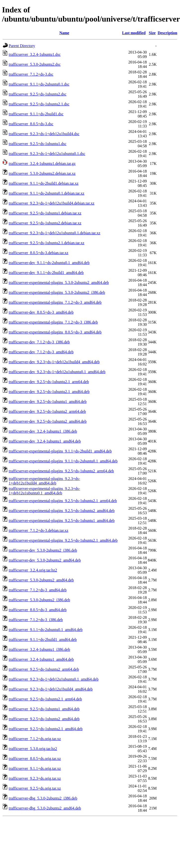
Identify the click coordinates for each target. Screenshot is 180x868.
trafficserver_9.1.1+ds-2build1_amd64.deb (43, 640)
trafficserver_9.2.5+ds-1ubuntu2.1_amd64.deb (46, 729)
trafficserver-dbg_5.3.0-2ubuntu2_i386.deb (43, 798)
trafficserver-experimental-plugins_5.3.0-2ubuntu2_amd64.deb (59, 283)
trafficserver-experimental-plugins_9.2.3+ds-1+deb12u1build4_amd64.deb (44, 481)
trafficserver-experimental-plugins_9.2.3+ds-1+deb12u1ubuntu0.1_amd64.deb (44, 491)
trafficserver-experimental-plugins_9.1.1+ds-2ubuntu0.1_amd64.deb (63, 461)
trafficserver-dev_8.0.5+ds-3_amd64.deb (41, 312)
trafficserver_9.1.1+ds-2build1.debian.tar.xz (44, 183)
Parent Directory (22, 46)
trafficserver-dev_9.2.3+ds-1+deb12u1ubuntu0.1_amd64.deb (57, 372)
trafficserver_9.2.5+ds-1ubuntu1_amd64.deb (44, 709)
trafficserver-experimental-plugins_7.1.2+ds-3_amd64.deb (55, 302)
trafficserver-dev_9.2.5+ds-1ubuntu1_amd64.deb (48, 402)
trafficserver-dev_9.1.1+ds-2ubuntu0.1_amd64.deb (49, 263)
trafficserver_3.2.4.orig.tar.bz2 (33, 570)
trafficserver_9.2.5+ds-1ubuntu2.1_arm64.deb (45, 699)
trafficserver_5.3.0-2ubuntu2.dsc (35, 64)
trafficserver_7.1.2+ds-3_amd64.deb (38, 590)
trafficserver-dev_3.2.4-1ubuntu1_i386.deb (43, 431)
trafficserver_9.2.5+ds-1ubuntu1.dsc (37, 144)
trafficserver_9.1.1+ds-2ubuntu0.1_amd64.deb (46, 630)
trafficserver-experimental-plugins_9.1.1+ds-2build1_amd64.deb (60, 451)
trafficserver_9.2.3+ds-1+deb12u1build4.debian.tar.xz (52, 203)
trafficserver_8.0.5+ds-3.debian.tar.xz (38, 253)
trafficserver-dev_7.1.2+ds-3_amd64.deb (41, 352)
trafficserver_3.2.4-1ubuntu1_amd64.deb (41, 659)
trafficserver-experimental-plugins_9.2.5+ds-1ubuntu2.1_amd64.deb (63, 540)
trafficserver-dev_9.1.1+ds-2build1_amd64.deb (46, 273)
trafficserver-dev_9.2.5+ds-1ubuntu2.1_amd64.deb (49, 392)
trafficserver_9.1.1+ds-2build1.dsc (36, 114)
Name (64, 33)
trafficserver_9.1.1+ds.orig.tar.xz (35, 768)
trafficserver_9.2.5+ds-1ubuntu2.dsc (37, 94)
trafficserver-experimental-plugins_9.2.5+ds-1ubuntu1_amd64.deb (62, 521)
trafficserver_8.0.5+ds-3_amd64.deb (38, 610)
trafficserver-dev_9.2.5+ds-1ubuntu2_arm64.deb (47, 411)
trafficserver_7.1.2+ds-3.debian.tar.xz (38, 530)
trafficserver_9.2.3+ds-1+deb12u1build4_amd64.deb (51, 689)
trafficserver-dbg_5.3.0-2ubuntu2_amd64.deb (45, 808)
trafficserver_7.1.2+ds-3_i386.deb (36, 620)
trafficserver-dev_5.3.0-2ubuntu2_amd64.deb (45, 560)
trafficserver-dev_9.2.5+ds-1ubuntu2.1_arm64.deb (49, 382)
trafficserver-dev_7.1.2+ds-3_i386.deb (39, 342)
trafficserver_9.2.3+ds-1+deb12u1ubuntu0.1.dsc (47, 154)
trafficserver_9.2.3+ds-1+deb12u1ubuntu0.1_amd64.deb (54, 679)
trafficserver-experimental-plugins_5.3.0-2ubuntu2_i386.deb (57, 292)
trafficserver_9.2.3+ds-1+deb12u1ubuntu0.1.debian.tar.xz (54, 233)
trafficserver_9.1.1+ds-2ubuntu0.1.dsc (39, 84)
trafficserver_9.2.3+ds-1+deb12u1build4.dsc (44, 134)
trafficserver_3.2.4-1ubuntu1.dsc (35, 54)
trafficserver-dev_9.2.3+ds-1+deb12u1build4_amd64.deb (54, 362)
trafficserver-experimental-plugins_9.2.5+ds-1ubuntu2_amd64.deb (62, 511)
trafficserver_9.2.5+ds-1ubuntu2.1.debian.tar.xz (47, 243)
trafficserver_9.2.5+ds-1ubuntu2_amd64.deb (44, 719)
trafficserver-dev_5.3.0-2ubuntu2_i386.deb (43, 550)
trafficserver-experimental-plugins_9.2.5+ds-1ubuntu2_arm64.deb (61, 471)
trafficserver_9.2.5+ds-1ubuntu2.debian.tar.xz (45, 223)
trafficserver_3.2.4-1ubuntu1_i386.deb (39, 649)
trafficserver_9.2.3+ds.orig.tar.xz (35, 778)
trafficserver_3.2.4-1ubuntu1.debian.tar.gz (42, 164)
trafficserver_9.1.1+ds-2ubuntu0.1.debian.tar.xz (47, 193)
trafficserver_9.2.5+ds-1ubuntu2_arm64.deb (44, 669)
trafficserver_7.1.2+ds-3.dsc (31, 74)
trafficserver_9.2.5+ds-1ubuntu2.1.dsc (39, 104)
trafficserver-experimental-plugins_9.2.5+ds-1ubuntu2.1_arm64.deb (63, 501)
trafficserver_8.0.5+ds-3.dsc (31, 124)
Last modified (134, 33)
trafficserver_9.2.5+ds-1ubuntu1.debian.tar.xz (45, 213)
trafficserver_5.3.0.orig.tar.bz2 (33, 749)
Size (152, 33)
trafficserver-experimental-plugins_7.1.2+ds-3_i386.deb (53, 322)
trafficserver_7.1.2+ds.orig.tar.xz (35, 739)
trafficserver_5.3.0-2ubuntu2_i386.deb (39, 600)
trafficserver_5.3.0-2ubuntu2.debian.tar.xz (42, 173)
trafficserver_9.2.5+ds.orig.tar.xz (35, 788)
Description (167, 33)
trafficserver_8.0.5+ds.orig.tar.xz (35, 759)
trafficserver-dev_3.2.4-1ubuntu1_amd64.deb (45, 441)
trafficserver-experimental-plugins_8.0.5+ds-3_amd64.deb (55, 332)
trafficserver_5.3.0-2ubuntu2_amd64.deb (41, 580)
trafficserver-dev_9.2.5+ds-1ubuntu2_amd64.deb (48, 421)
